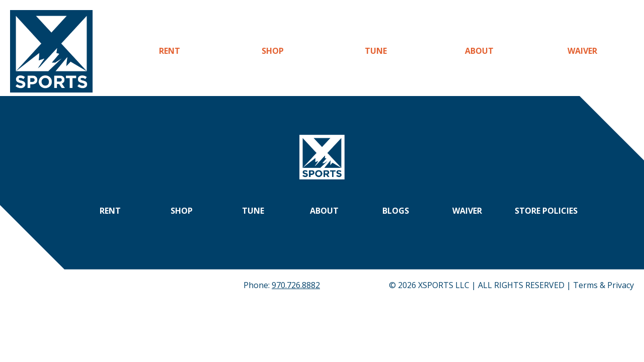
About (479, 51)
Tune (376, 51)
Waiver (582, 51)
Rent (170, 51)
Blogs (396, 211)
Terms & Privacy (603, 285)
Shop (273, 51)
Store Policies (546, 211)
